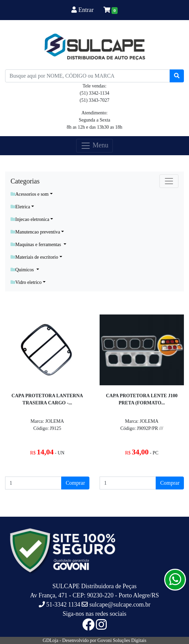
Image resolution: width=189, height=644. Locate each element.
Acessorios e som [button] (30, 194)
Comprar (75, 483)
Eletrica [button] (20, 207)
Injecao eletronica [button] (30, 219)
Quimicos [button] (23, 270)
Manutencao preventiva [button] (35, 232)
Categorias (25, 181)
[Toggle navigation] (169, 181)
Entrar (83, 10)
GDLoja (51, 640)
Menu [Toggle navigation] (94, 146)
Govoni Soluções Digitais (122, 640)
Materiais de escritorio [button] (34, 257)
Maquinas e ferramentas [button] (36, 245)
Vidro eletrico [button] (26, 282)
